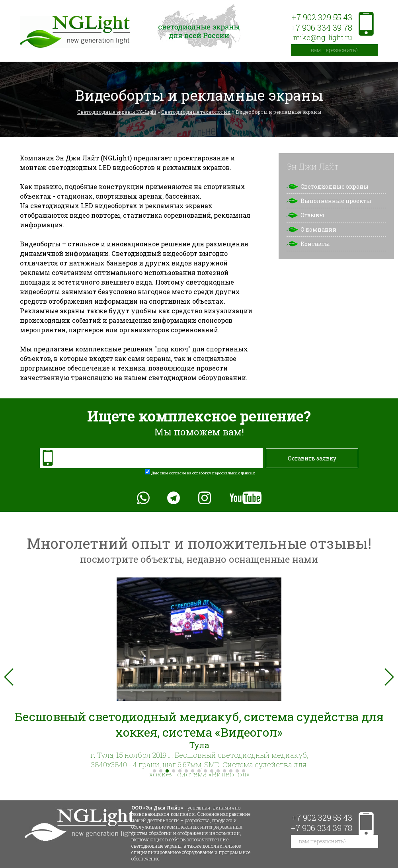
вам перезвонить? (335, 50)
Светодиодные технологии (196, 112)
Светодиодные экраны (335, 186)
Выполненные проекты (336, 201)
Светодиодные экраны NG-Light (117, 112)
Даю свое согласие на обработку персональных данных (203, 473)
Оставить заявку (312, 458)
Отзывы (312, 215)
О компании (319, 229)
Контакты (315, 244)
